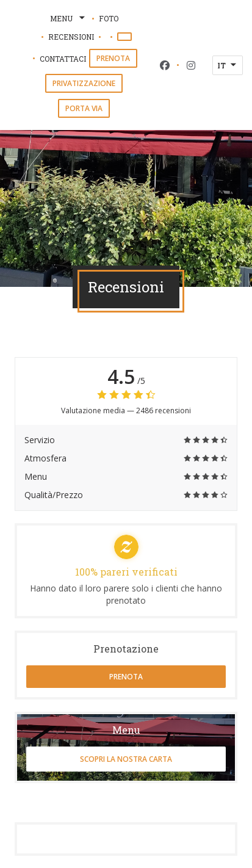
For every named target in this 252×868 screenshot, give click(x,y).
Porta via (84, 108)
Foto (109, 18)
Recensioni (71, 37)
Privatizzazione (84, 83)
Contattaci (63, 59)
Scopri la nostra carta (126, 759)
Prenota (113, 58)
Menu (69, 18)
